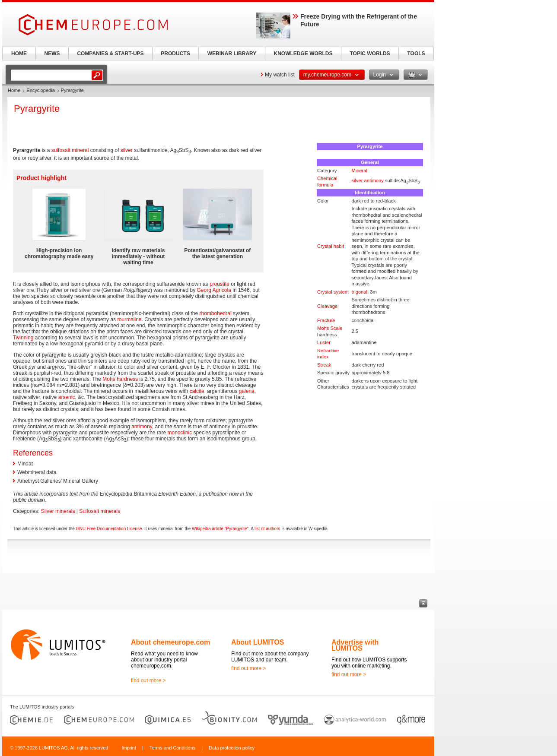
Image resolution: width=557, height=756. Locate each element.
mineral (80, 150)
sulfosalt (61, 150)
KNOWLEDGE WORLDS (303, 54)
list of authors (267, 529)
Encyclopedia (40, 90)
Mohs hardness (120, 379)
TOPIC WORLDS (370, 54)
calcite (197, 391)
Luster (324, 342)
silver (357, 180)
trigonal (359, 292)
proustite (220, 284)
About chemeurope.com (170, 642)
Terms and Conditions (172, 748)
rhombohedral (216, 313)
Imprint (129, 748)
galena (247, 391)
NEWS (52, 54)
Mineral (359, 171)
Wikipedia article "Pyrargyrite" (220, 529)
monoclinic (180, 433)
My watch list (280, 75)
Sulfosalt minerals (100, 511)
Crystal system (333, 292)
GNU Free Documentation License (109, 529)
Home (14, 90)
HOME (19, 54)
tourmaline (129, 319)
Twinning (23, 338)
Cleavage (327, 306)
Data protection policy (232, 748)
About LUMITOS (258, 642)
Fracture (326, 320)
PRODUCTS (175, 54)
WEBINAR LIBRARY (232, 54)
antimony (374, 180)
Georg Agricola (214, 290)
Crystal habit (331, 246)
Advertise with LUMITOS (355, 645)
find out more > (148, 680)
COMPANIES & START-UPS (110, 54)
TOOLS (416, 54)
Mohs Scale (330, 328)
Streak (324, 365)
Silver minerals (58, 511)
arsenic (67, 397)
